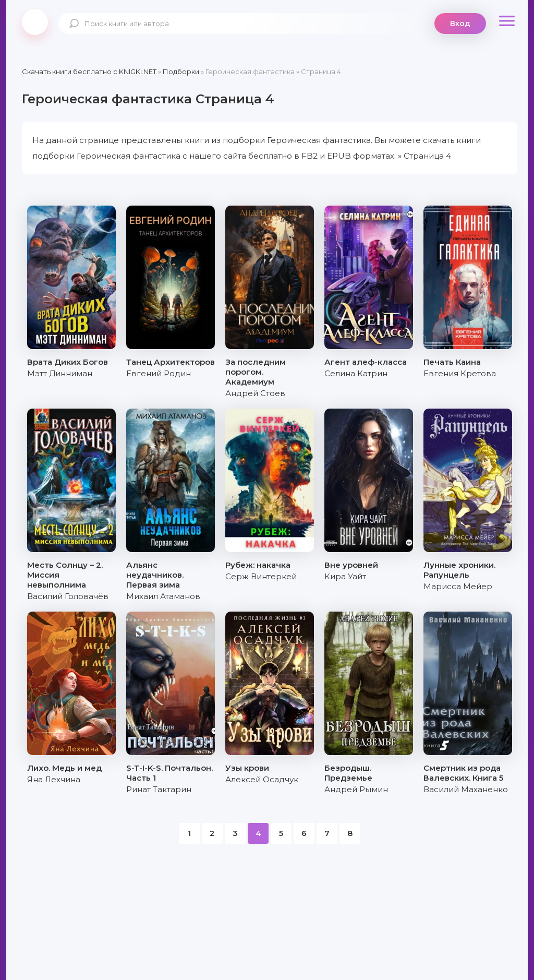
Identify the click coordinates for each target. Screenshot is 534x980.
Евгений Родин (159, 373)
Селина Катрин (356, 373)
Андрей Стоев (255, 393)
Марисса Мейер (458, 586)
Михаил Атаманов (163, 596)
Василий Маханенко (466, 789)
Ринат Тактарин (159, 789)
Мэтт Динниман (60, 373)
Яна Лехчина (54, 779)
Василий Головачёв (68, 596)
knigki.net (35, 22)
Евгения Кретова (460, 373)
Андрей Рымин (356, 789)
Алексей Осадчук (262, 779)
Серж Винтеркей (261, 576)
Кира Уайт (345, 576)
